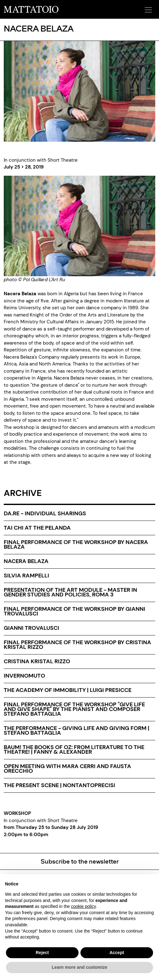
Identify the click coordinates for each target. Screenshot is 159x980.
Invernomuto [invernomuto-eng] (24, 676)
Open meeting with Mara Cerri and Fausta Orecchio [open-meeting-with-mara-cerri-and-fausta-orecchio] (67, 769)
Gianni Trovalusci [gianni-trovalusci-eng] (31, 628)
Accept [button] (117, 953)
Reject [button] (42, 953)
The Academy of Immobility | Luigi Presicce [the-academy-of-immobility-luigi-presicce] (68, 690)
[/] (31, 9)
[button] (147, 8)
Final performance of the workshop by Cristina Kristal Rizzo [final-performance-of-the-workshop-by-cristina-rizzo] (77, 645)
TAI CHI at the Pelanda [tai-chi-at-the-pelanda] (37, 528)
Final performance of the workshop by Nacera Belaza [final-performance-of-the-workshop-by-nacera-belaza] (76, 544)
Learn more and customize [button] (79, 967)
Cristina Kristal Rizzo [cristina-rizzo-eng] (37, 661)
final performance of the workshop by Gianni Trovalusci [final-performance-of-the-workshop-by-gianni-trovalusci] (74, 611)
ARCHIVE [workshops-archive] (23, 493)
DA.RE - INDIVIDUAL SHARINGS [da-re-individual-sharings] (45, 513)
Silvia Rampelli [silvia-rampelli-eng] (26, 576)
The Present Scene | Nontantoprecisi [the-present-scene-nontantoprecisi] (59, 785)
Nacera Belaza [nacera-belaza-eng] (26, 561)
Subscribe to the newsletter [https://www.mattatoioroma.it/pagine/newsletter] (80, 861)
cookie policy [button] (83, 906)
